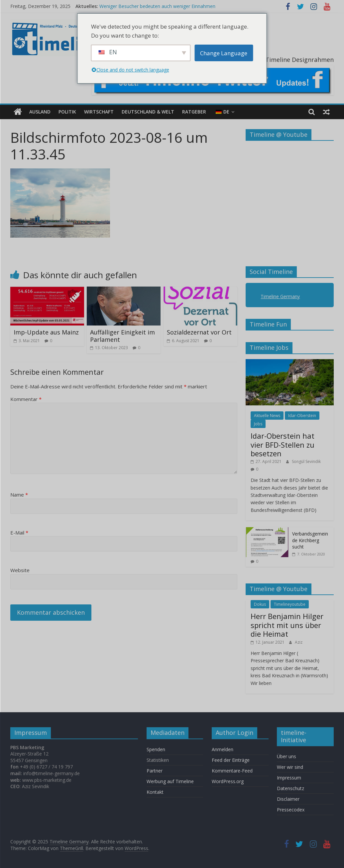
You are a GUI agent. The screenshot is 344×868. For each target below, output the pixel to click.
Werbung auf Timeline (170, 781)
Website (20, 570)
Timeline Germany (280, 296)
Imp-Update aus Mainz (46, 332)
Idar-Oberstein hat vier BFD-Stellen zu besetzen (283, 444)
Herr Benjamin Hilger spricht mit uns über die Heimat (287, 625)
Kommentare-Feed (232, 770)
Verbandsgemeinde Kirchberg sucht (310, 540)
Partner (155, 770)
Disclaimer (288, 799)
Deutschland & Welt (148, 112)
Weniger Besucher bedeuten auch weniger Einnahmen (157, 6)
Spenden (156, 749)
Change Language (224, 53)
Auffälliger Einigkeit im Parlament (122, 336)
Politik (67, 112)
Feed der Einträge (231, 760)
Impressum (289, 778)
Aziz (299, 642)
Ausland (40, 112)
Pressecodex (291, 810)
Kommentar (26, 399)
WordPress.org (228, 781)
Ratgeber (194, 112)
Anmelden (223, 749)
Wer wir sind (290, 767)
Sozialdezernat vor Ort (199, 332)
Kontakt (155, 792)
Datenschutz (290, 788)
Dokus (260, 604)
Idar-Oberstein (302, 416)
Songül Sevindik (306, 461)
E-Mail (19, 533)
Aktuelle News (267, 416)
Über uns (287, 756)
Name (19, 495)
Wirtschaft (99, 112)
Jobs (258, 424)
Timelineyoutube (290, 604)
